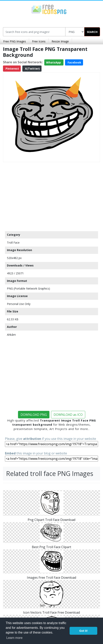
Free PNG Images (15, 41)
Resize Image (60, 41)
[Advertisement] (51, 196)
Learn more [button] (14, 638)
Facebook (74, 62)
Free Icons (39, 41)
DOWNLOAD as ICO (68, 415)
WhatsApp (54, 62)
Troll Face (13, 243)
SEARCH (92, 32)
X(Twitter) (32, 69)
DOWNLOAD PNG (34, 415)
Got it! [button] (83, 631)
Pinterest (12, 69)
